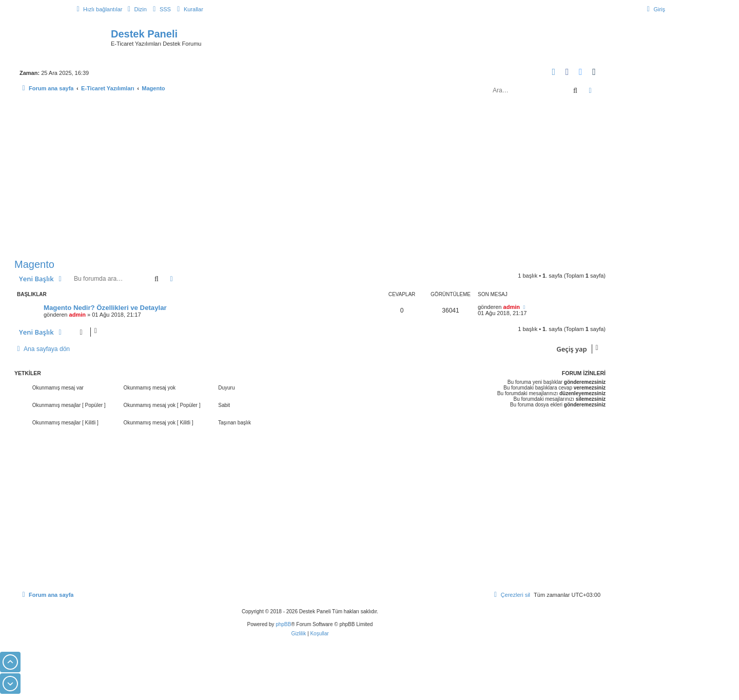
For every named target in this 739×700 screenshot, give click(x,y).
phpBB (283, 624)
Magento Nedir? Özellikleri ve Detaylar (105, 308)
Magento (34, 264)
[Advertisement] (310, 179)
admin (77, 315)
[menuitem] (135, 9)
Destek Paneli (144, 34)
